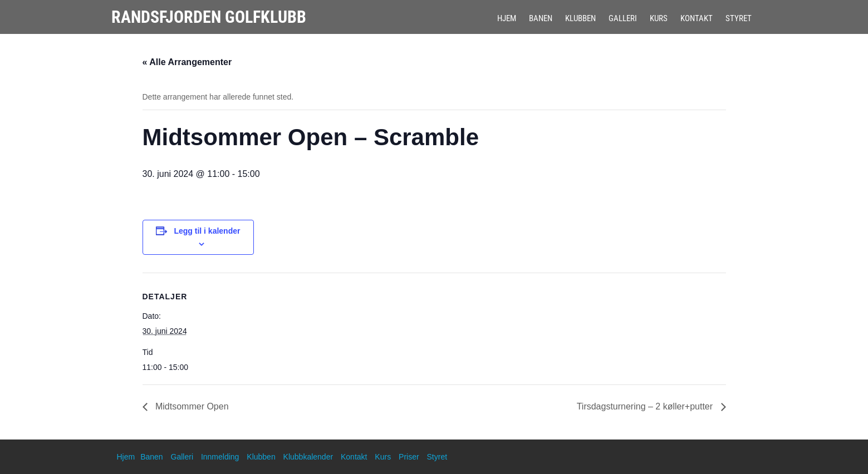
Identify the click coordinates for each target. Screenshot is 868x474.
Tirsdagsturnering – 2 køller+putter (646, 406)
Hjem (507, 18)
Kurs (659, 18)
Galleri (623, 18)
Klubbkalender (308, 457)
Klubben (580, 18)
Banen (541, 18)
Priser (409, 457)
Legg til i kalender (207, 231)
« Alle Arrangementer (187, 62)
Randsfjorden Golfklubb (209, 17)
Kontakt (697, 18)
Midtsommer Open (191, 406)
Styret (739, 18)
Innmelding (220, 457)
